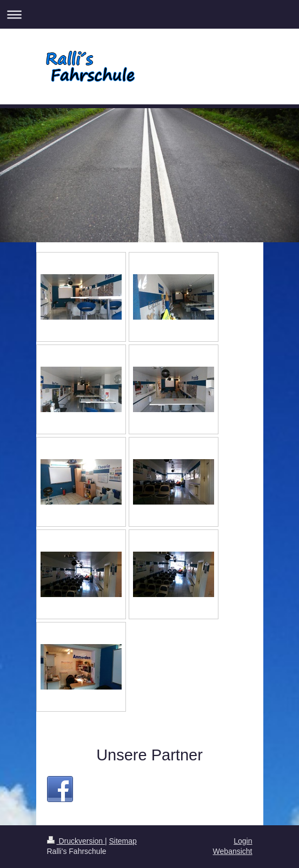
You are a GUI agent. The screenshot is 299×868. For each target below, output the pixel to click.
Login (243, 841)
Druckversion (76, 841)
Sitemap (123, 841)
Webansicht (233, 851)
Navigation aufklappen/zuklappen (149, 14)
